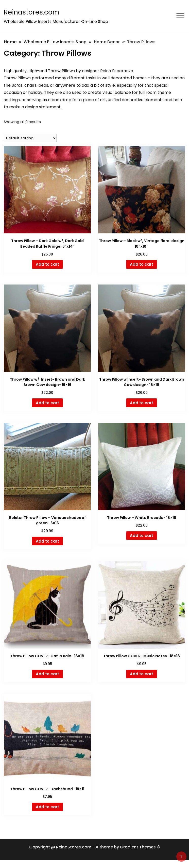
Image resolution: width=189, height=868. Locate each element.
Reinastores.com (31, 12)
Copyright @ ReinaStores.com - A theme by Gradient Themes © (95, 847)
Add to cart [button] (47, 264)
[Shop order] (30, 138)
